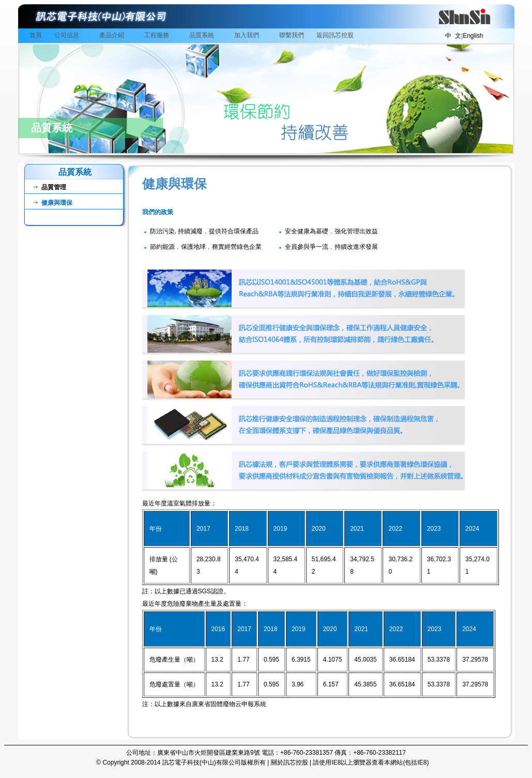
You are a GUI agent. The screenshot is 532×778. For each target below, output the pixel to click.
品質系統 (203, 36)
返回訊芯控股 (335, 35)
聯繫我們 (292, 35)
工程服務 (158, 36)
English (473, 36)
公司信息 (68, 36)
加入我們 (248, 36)
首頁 (36, 35)
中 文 (453, 36)
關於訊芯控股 (290, 762)
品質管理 (50, 187)
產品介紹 (113, 36)
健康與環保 (53, 203)
